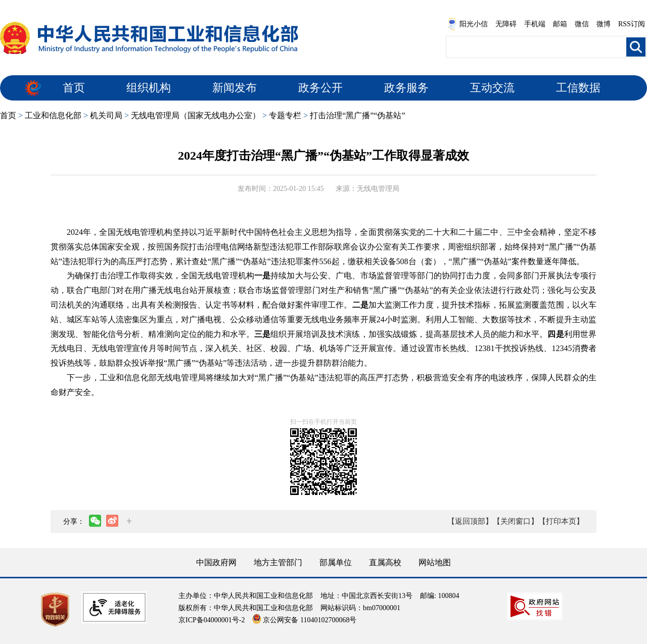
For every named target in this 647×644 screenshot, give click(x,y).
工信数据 (578, 88)
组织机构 (149, 88)
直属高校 (385, 562)
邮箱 (560, 24)
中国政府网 (216, 562)
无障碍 (506, 24)
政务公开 (320, 88)
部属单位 (336, 562)
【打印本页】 (561, 521)
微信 (582, 24)
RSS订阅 (632, 24)
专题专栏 (285, 115)
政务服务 (406, 88)
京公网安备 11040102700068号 (304, 620)
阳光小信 (468, 24)
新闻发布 (235, 88)
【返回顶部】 (470, 521)
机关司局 (106, 115)
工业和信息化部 (53, 115)
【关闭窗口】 (516, 521)
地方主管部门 (278, 562)
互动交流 (492, 88)
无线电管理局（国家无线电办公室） (196, 115)
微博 (604, 24)
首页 (74, 88)
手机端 (535, 24)
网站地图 (435, 562)
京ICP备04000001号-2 (212, 620)
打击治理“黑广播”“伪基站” (357, 115)
